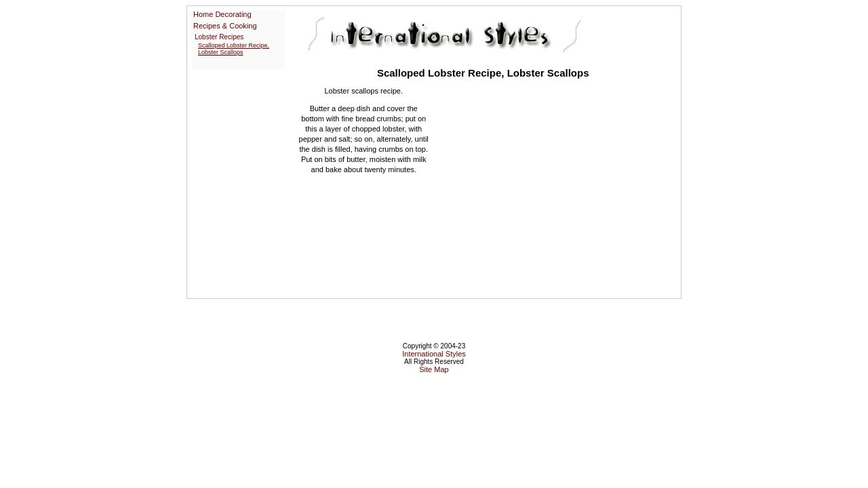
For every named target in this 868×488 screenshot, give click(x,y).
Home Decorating (222, 14)
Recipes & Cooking (225, 26)
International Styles (434, 354)
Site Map (434, 369)
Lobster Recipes (219, 37)
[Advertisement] (548, 186)
